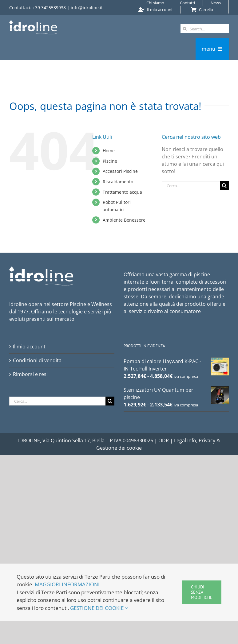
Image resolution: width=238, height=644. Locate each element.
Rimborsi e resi (30, 374)
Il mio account (29, 347)
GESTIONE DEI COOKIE (99, 608)
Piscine (110, 161)
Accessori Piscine (120, 171)
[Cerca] (185, 29)
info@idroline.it (87, 8)
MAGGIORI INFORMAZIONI (67, 584)
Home (109, 151)
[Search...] (205, 29)
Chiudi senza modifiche (202, 592)
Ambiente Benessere (124, 220)
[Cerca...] (191, 186)
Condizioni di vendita (37, 360)
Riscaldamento (118, 182)
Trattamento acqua (122, 192)
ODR (164, 440)
